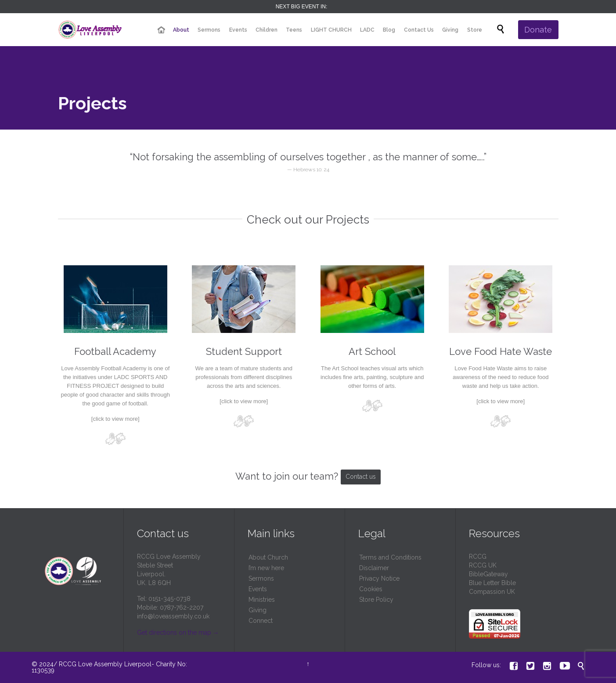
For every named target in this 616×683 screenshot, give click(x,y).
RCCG (478, 557)
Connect (261, 621)
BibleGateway (488, 574)
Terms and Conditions (390, 557)
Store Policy (376, 600)
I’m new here (266, 568)
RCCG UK (483, 565)
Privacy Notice (379, 578)
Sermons (261, 578)
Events (258, 589)
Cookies (371, 589)
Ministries (262, 600)
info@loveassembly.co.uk (173, 616)
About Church (268, 557)
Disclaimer (374, 568)
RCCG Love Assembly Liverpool (105, 664)
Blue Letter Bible (492, 583)
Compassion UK (492, 592)
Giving (258, 610)
